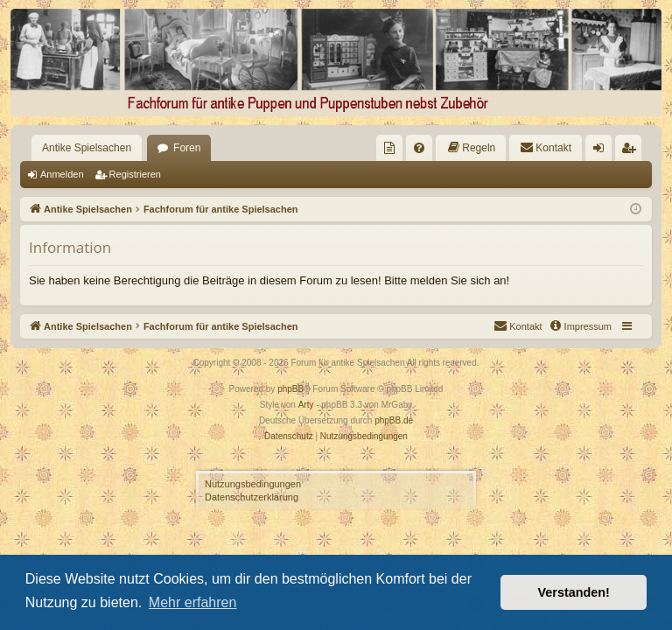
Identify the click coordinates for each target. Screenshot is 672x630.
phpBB (290, 389)
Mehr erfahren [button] (193, 602)
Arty (306, 405)
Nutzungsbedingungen (253, 484)
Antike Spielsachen (87, 148)
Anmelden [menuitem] (602, 151)
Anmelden (62, 174)
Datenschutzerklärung (252, 497)
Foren (187, 148)
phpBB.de (394, 420)
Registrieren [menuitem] (632, 151)
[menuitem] (389, 148)
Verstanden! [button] (574, 592)
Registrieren (135, 174)
